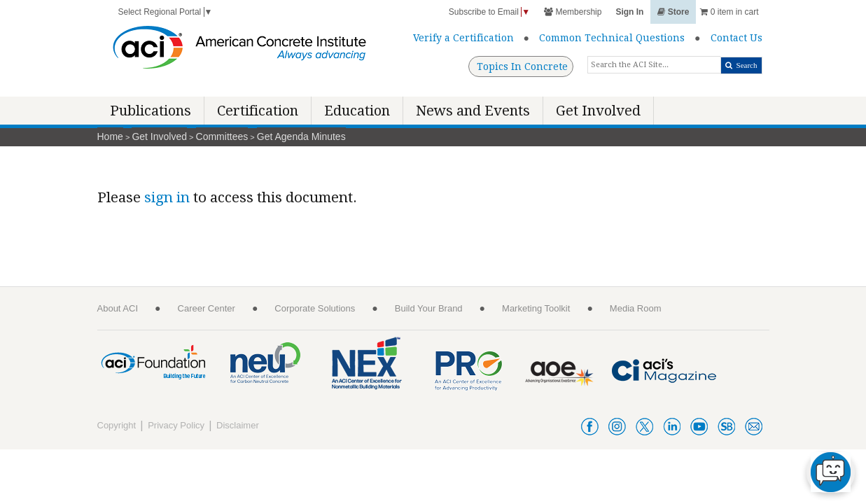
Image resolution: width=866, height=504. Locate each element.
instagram (617, 427)
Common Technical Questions (612, 38)
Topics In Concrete (522, 66)
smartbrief (726, 427)
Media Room (636, 308)
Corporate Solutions (315, 308)
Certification (258, 111)
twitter (644, 427)
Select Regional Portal (166, 12)
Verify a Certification (463, 38)
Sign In (629, 12)
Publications (151, 111)
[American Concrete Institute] (240, 51)
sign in (167, 197)
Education (357, 111)
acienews (754, 427)
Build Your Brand (429, 308)
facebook (590, 427)
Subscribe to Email (489, 12)
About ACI (118, 308)
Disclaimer (238, 425)
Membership (573, 12)
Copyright (117, 425)
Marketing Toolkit (536, 308)
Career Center (207, 308)
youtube (699, 427)
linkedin (672, 427)
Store (673, 12)
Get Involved (598, 111)
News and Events (473, 111)
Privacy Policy (176, 425)
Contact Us (736, 38)
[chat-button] (831, 472)
